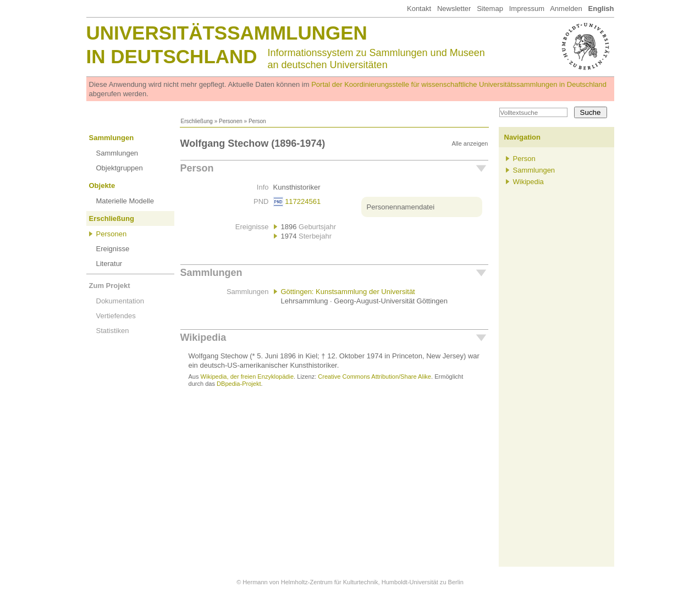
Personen (231, 121)
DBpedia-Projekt (239, 384)
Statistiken (113, 331)
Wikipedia (203, 337)
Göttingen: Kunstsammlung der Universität (348, 292)
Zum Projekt (110, 286)
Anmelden (566, 9)
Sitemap (490, 9)
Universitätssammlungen (227, 33)
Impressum (527, 9)
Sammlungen (112, 138)
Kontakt (419, 9)
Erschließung (197, 121)
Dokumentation (120, 301)
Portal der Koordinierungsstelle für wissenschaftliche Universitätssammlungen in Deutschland (459, 84)
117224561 (303, 201)
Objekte (102, 186)
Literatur (109, 264)
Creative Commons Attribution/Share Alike (374, 376)
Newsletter (454, 9)
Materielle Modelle (125, 201)
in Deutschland (172, 56)
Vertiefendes (116, 316)
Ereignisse (113, 249)
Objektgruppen (120, 168)
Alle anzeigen (470, 143)
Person (197, 168)
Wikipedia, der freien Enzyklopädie (247, 376)
